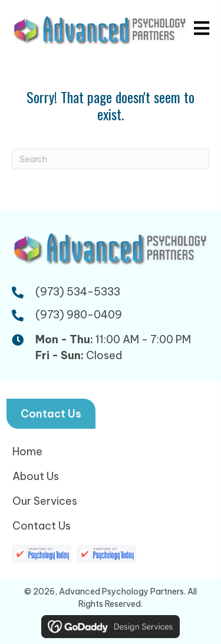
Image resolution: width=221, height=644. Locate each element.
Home (27, 451)
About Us (36, 476)
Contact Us (42, 526)
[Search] (111, 159)
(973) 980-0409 (79, 315)
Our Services (45, 501)
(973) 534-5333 (78, 292)
